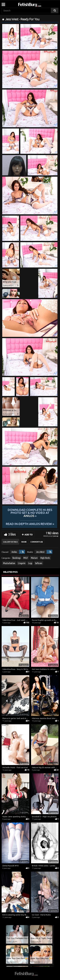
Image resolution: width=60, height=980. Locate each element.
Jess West (40, 552)
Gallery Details (10, 542)
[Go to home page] (36, 4)
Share (24, 542)
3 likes (12, 534)
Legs (30, 563)
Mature (34, 558)
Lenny (51, 536)
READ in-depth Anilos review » (30, 524)
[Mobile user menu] (3, 3)
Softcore (39, 563)
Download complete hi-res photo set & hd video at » (30, 513)
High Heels (45, 558)
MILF (26, 558)
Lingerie (22, 563)
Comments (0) (37, 542)
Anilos (14, 552)
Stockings (16, 558)
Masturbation (9, 563)
